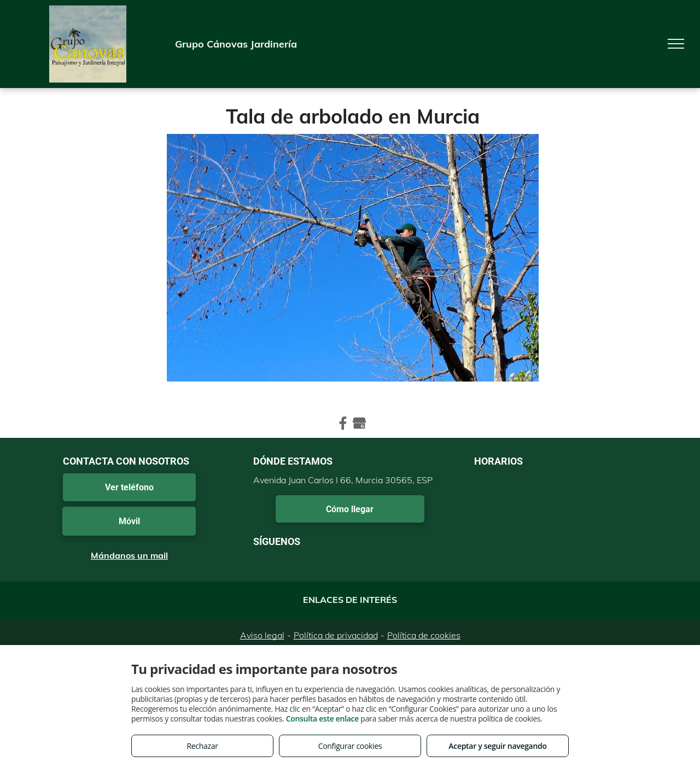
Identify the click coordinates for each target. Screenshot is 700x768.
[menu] (676, 44)
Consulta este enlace (322, 719)
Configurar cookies (350, 746)
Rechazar (202, 746)
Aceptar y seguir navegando (497, 746)
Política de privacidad (336, 635)
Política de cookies (424, 635)
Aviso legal (262, 635)
